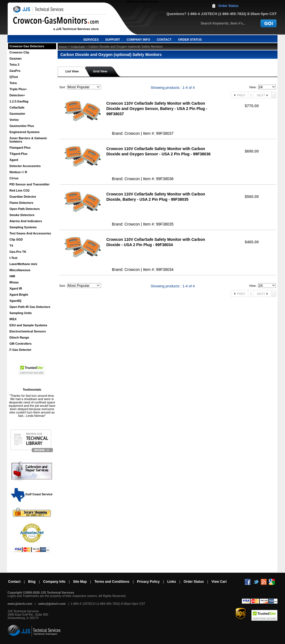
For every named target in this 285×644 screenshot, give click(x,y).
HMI (12, 276)
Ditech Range (19, 337)
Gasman (15, 58)
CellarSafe (17, 107)
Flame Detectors (21, 203)
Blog (32, 582)
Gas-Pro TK (18, 252)
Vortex (14, 120)
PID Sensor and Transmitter (30, 184)
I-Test (13, 258)
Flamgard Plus (20, 148)
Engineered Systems (24, 132)
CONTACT (164, 40)
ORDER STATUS (190, 40)
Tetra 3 (14, 65)
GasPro (15, 71)
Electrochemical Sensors (28, 331)
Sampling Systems (23, 227)
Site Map (80, 582)
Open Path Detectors (25, 209)
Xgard (14, 160)
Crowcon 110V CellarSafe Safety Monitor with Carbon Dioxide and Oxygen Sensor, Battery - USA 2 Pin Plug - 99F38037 (157, 109)
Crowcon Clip (19, 52)
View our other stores (142, 2)
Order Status (228, 6)
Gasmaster (17, 114)
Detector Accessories (25, 166)
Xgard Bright (19, 295)
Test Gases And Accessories (30, 233)
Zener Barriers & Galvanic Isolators (28, 140)
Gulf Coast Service (32, 494)
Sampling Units (21, 313)
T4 (11, 246)
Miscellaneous (20, 270)
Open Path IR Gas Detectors (30, 307)
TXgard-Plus (19, 154)
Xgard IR (16, 288)
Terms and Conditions (112, 582)
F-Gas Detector (20, 350)
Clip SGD (16, 239)
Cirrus (14, 178)
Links (172, 582)
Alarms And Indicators (26, 221)
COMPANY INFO (138, 40)
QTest (14, 77)
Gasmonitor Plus (22, 126)
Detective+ (17, 95)
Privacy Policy (148, 582)
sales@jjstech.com (52, 604)
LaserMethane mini (23, 264)
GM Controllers (20, 344)
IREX (13, 319)
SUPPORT (113, 40)
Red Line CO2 (19, 190)
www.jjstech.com (20, 604)
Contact (14, 582)
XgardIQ (15, 301)
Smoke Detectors (22, 215)
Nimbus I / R (18, 172)
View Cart (219, 582)
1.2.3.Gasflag (19, 101)
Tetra (13, 83)
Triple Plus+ (18, 89)
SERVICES (91, 40)
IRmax (14, 282)
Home (63, 47)
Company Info (54, 582)
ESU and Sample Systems (28, 325)
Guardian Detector (23, 197)
